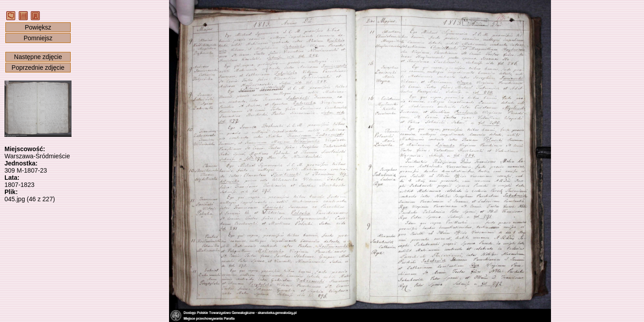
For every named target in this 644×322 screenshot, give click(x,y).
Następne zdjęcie (38, 57)
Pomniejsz (38, 38)
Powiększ (38, 27)
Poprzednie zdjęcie (38, 68)
